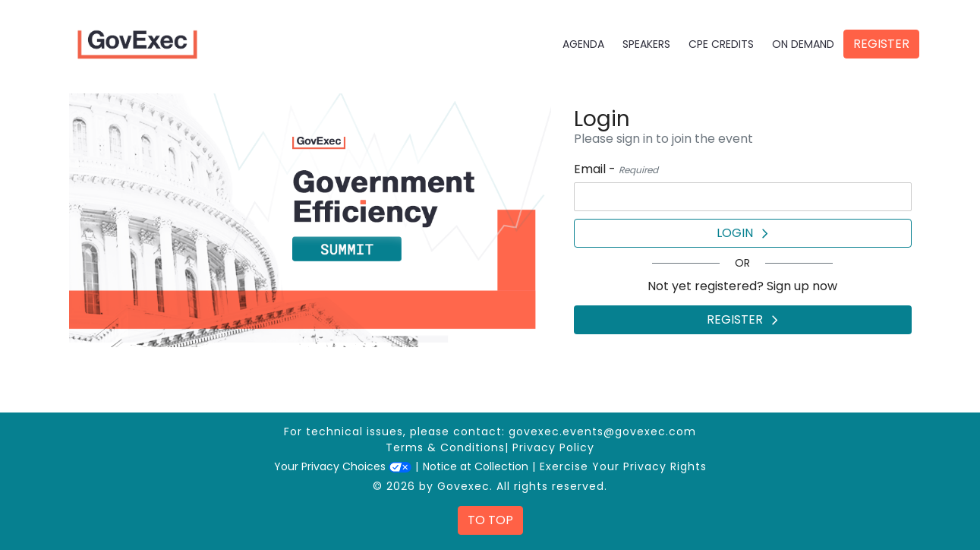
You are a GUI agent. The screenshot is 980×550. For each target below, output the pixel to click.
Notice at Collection (476, 466)
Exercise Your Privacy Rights (623, 466)
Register (881, 44)
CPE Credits (721, 44)
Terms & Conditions (445, 447)
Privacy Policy (553, 447)
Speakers (646, 44)
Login (742, 233)
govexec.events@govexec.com (602, 431)
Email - (616, 169)
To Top (490, 520)
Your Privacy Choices (343, 466)
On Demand (803, 44)
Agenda (583, 44)
